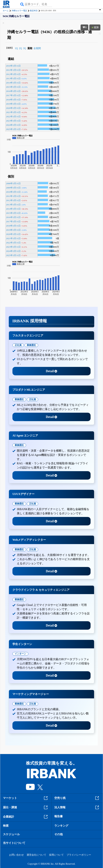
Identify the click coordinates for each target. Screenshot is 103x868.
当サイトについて (14, 843)
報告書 (59, 816)
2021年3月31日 (13, 112)
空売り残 (77, 798)
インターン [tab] (20, 654)
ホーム (6, 11)
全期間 (37, 48)
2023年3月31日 (13, 121)
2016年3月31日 (13, 91)
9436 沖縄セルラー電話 (16, 16)
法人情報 (77, 807)
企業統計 (26, 817)
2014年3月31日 (13, 83)
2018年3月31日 (13, 100)
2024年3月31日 (13, 125)
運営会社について (36, 855)
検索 (6, 826)
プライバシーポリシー (79, 855)
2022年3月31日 (13, 117)
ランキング (61, 826)
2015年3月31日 (13, 87)
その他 (59, 834)
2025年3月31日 (13, 129)
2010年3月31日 (13, 66)
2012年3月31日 (13, 74)
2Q (20, 48)
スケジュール (11, 834)
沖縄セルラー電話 (19, 11)
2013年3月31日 (13, 79)
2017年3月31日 (13, 95)
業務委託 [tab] (31, 345)
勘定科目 (34, 11)
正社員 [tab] (18, 345)
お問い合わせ (16, 855)
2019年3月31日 (13, 104)
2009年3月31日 (13, 188)
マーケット (26, 798)
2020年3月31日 (13, 108)
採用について (56, 855)
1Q (16, 48)
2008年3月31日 (13, 184)
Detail (52, 371)
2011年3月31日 (13, 70)
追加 (95, 27)
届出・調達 (26, 807)
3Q (25, 48)
